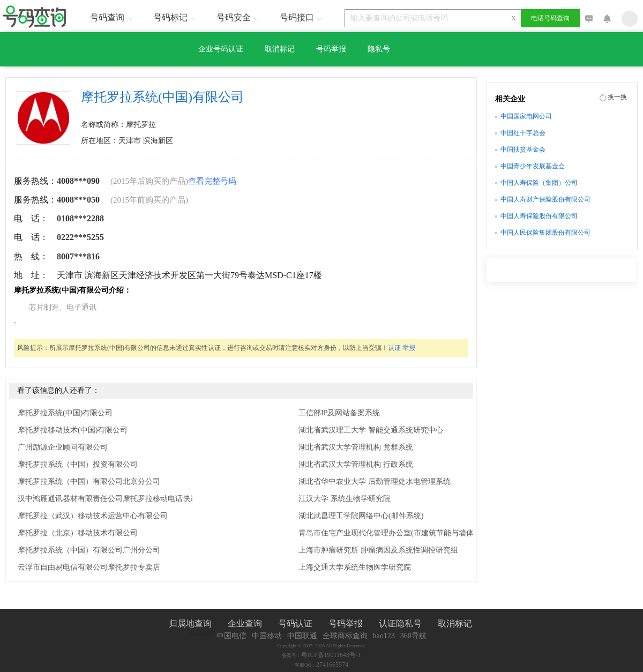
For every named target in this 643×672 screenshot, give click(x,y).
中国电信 (231, 636)
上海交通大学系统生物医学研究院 (355, 567)
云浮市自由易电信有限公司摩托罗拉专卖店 (89, 567)
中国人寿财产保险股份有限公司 (545, 199)
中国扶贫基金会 (523, 150)
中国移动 (267, 636)
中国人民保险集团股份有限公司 (545, 233)
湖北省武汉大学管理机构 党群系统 (356, 447)
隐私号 (379, 49)
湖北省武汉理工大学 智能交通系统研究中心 (371, 430)
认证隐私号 (400, 624)
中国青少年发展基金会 (533, 166)
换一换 (617, 97)
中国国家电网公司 (526, 116)
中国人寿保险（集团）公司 (539, 183)
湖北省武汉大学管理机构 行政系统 (356, 464)
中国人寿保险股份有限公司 (539, 216)
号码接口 (302, 17)
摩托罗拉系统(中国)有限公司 (65, 413)
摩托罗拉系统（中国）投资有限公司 (78, 464)
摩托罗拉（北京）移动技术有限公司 (78, 533)
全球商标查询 (345, 636)
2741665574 (332, 664)
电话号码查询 (550, 18)
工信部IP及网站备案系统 (339, 413)
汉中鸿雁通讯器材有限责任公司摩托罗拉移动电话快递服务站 (119, 499)
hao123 (384, 636)
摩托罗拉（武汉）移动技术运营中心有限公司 (93, 516)
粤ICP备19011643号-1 (331, 655)
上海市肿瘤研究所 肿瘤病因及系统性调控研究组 (378, 550)
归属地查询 (190, 624)
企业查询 (245, 624)
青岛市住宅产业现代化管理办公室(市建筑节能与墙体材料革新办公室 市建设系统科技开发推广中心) (406, 533)
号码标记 (176, 17)
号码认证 (295, 624)
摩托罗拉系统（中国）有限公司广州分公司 (89, 550)
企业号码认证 (221, 49)
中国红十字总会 (523, 133)
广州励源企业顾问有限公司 (63, 447)
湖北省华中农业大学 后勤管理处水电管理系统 (375, 481)
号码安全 (239, 17)
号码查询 (113, 17)
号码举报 (331, 49)
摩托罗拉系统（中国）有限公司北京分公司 (89, 481)
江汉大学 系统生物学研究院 (345, 499)
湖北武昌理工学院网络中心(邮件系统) (361, 516)
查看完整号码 (212, 181)
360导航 (413, 636)
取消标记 (280, 49)
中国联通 (302, 636)
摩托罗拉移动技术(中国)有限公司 (73, 430)
